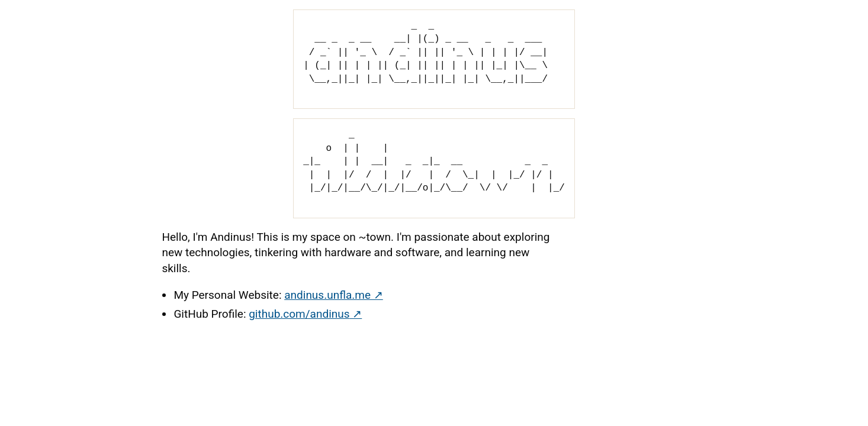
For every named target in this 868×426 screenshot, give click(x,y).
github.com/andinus (298, 314)
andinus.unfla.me (327, 295)
